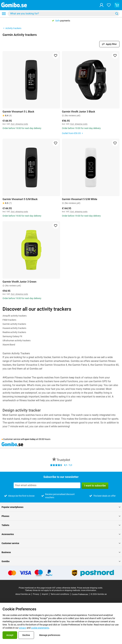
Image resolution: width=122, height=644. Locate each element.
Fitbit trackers (9, 320)
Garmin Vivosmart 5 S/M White (80, 199)
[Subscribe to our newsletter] (47, 485)
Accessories (61, 534)
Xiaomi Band (9, 345)
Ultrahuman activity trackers (17, 340)
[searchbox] (61, 14)
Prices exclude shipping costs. (90, 588)
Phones (61, 516)
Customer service (61, 543)
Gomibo (61, 561)
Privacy (36, 594)
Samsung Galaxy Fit (12, 336)
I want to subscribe (95, 486)
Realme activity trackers (14, 332)
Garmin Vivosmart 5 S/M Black (20, 199)
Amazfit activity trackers (15, 316)
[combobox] (64, 14)
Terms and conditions (60, 594)
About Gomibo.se (23, 594)
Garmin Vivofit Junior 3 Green (19, 282)
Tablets (61, 525)
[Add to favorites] (56, 56)
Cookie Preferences (80, 594)
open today (30, 439)
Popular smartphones (61, 507)
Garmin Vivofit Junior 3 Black (78, 112)
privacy (23, 628)
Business (61, 552)
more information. (89, 590)
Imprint (45, 594)
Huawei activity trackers (14, 328)
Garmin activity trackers (14, 324)
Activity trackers (12, 28)
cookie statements (40, 628)
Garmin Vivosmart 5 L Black (18, 112)
